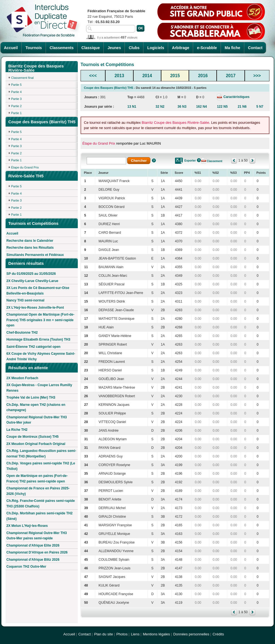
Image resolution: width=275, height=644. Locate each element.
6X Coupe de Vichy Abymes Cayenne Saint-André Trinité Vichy (41, 356)
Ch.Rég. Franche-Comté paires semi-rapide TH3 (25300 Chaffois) (41, 504)
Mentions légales (156, 634)
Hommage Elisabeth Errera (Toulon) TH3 (38, 339)
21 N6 (242, 107)
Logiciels (156, 48)
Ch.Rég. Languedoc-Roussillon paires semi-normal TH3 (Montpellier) (41, 454)
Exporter (190, 161)
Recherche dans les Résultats (30, 248)
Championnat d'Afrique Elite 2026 (33, 545)
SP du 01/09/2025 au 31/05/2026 (31, 274)
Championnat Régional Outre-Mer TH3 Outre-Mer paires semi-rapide (37, 536)
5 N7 (260, 107)
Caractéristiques (236, 97)
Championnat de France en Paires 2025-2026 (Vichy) (38, 491)
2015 (175, 76)
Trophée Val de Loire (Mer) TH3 (31, 398)
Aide (154, 160)
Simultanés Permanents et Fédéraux (35, 255)
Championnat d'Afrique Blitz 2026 (33, 560)
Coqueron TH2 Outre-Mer (26, 567)
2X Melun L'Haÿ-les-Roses (27, 526)
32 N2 (160, 107)
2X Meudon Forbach (22, 378)
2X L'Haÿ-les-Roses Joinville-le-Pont (35, 308)
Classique (91, 48)
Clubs (134, 48)
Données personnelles (191, 634)
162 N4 (202, 107)
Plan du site (104, 634)
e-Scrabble (207, 48)
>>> (257, 76)
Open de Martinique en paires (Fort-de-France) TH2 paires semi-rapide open (37, 479)
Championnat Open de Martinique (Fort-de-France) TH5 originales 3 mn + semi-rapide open (40, 320)
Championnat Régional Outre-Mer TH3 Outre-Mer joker (37, 420)
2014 (147, 76)
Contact (255, 48)
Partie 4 (16, 92)
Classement (214, 161)
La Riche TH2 (17, 430)
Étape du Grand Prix (25, 167)
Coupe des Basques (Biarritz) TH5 (108, 88)
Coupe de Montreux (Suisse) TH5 (32, 437)
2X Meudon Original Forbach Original (36, 444)
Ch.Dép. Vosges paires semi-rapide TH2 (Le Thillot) (41, 466)
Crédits (218, 634)
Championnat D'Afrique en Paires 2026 (37, 552)
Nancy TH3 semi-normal (25, 300)
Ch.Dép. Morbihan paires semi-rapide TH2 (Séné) (39, 516)
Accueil (11, 48)
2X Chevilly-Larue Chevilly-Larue (32, 281)
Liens (135, 634)
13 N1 (132, 107)
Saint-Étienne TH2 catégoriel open (33, 347)
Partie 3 (16, 99)
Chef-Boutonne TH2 (22, 333)
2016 (203, 76)
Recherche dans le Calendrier (30, 241)
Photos (122, 634)
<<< (93, 76)
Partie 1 (16, 113)
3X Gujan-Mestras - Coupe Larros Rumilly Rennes (39, 388)
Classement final (22, 78)
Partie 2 (16, 106)
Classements (62, 48)
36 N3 (182, 107)
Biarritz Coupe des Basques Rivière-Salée (175, 123)
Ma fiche (232, 48)
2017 (231, 76)
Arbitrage (181, 48)
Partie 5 (16, 85)
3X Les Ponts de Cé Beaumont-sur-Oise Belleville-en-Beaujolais (38, 291)
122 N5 (222, 107)
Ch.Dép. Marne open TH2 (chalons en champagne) (36, 407)
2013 (119, 76)
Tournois (34, 48)
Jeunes (114, 48)
